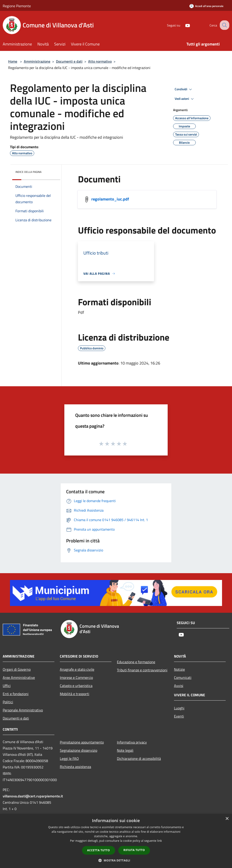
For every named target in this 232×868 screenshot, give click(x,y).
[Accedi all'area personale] (206, 6)
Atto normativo (100, 61)
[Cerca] (224, 25)
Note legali (125, 750)
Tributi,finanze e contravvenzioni (142, 670)
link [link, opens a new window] (160, 841)
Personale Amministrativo (23, 710)
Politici (8, 702)
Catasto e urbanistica (76, 686)
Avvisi (179, 686)
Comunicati (183, 677)
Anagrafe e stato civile (77, 669)
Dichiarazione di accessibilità (139, 758)
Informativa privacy (132, 742)
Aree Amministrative (19, 677)
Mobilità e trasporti (75, 694)
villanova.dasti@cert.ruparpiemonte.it (33, 796)
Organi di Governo (17, 669)
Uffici (7, 686)
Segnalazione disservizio (79, 750)
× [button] (227, 819)
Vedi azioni (185, 99)
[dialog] (116, 841)
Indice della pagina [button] (28, 172)
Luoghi (179, 708)
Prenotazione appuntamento (82, 742)
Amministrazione (37, 61)
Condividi (184, 89)
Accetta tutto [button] (99, 850)
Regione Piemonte (17, 6)
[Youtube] (184, 25)
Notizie (179, 669)
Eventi (179, 716)
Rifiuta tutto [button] (134, 850)
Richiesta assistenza (75, 767)
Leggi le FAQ (69, 758)
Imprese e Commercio (76, 677)
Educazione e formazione (136, 662)
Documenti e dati (69, 61)
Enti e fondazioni (16, 694)
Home (13, 61)
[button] (116, 860)
